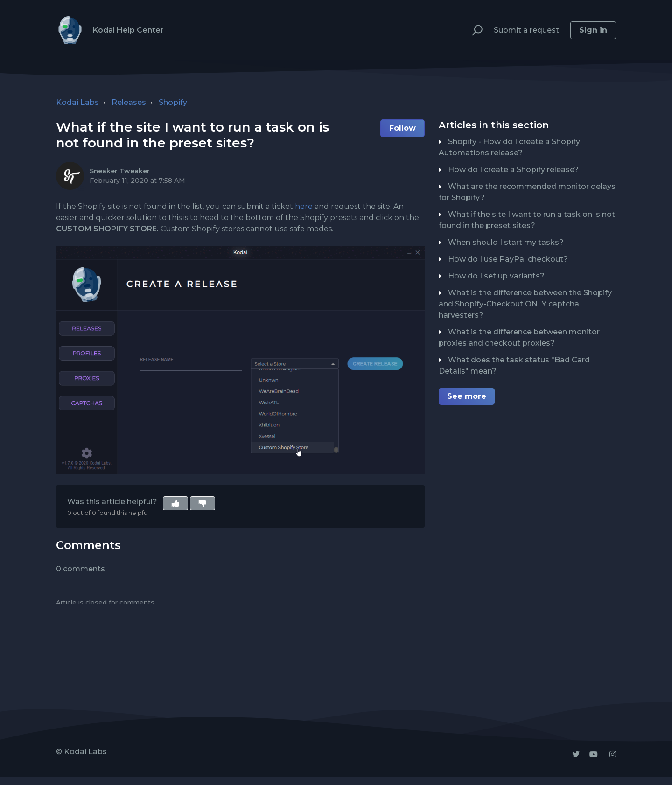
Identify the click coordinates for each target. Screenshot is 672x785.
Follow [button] (402, 128)
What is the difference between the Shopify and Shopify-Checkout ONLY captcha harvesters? (525, 304)
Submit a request (526, 30)
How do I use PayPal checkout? (508, 259)
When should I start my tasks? (506, 242)
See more (467, 396)
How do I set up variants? (496, 276)
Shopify (173, 102)
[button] (473, 31)
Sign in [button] (593, 30)
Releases (129, 102)
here (304, 206)
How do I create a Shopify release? (513, 170)
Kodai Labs (77, 102)
